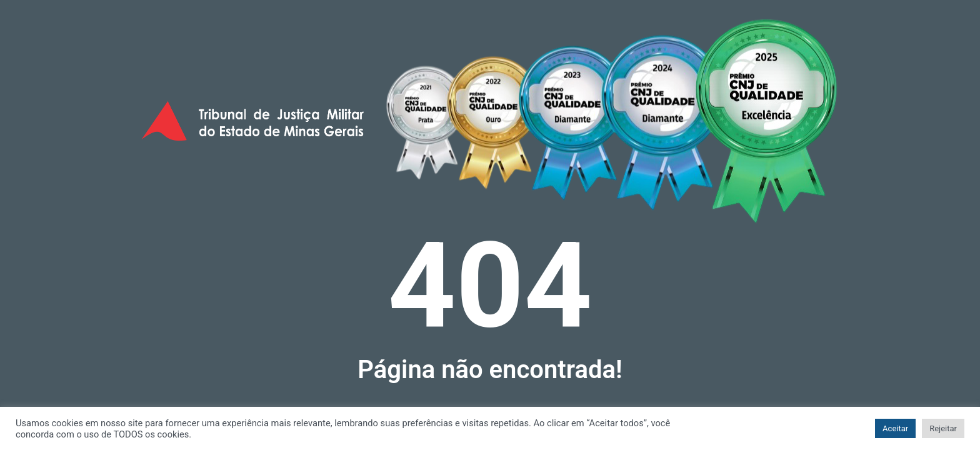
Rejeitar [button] (943, 428)
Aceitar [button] (895, 428)
